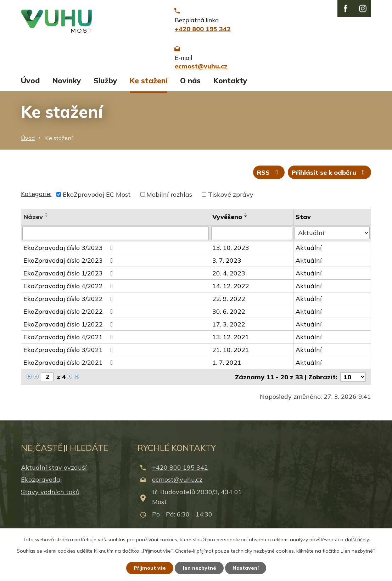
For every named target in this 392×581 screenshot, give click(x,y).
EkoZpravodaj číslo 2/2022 (70, 315)
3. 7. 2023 (227, 264)
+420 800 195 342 (180, 471)
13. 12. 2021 (231, 341)
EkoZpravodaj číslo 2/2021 (70, 366)
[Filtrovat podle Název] (116, 237)
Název (33, 221)
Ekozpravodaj (41, 484)
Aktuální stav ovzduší (54, 471)
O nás (190, 84)
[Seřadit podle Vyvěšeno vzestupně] (246, 217)
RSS (269, 176)
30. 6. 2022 (229, 315)
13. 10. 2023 (231, 252)
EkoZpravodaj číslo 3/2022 (70, 303)
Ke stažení (149, 84)
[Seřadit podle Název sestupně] (47, 220)
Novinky (67, 84)
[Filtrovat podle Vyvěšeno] (252, 237)
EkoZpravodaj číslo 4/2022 (70, 290)
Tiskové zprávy (231, 198)
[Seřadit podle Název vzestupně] (47, 217)
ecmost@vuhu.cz (177, 484)
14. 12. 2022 (231, 290)
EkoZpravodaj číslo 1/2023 (70, 277)
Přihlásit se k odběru (330, 176)
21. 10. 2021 (231, 354)
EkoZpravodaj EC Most (97, 198)
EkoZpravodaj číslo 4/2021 (70, 341)
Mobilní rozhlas (169, 198)
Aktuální (309, 252)
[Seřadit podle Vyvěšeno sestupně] (246, 220)
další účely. (357, 540)
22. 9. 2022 (229, 303)
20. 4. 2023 (229, 277)
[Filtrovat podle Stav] (332, 237)
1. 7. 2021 (227, 366)
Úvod (30, 84)
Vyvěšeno (227, 221)
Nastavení (246, 568)
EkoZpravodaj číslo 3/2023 (70, 252)
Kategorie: (36, 198)
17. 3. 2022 (229, 328)
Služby (105, 84)
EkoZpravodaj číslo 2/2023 (70, 264)
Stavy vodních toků (50, 496)
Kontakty (230, 84)
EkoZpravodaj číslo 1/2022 (70, 328)
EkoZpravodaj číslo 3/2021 (70, 354)
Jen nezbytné (199, 568)
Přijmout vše (150, 568)
